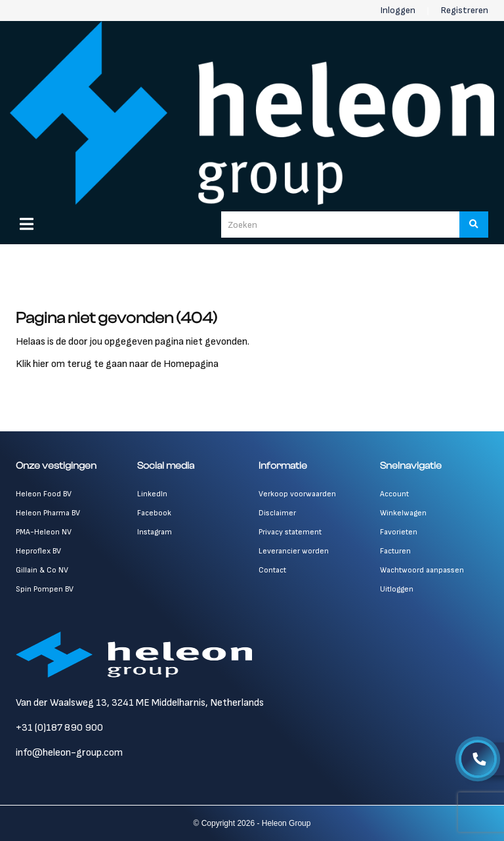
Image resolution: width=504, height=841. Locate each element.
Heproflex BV (38, 551)
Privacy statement (290, 532)
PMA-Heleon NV (44, 532)
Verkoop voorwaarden (297, 494)
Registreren (465, 10)
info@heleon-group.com (69, 753)
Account (394, 494)
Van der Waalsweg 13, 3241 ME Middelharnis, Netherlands (140, 703)
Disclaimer (277, 513)
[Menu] (27, 224)
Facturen (395, 551)
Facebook (154, 513)
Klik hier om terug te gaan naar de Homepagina (117, 364)
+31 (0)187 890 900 (59, 728)
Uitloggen (397, 589)
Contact (272, 570)
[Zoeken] (474, 225)
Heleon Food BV (44, 494)
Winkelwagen (403, 513)
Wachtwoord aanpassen (422, 570)
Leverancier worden (294, 551)
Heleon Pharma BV (48, 513)
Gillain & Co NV (42, 570)
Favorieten (399, 532)
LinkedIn (152, 494)
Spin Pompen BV (45, 589)
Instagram (155, 532)
